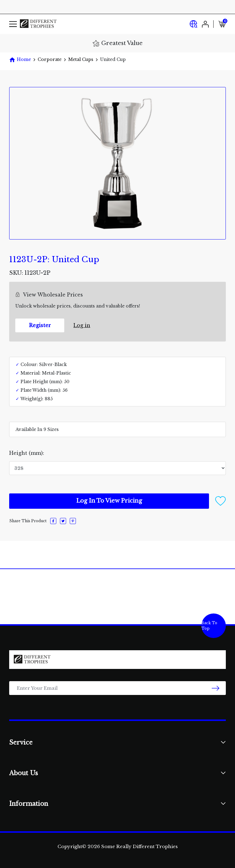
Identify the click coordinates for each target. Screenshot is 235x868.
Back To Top (209, 626)
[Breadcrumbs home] (20, 60)
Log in (82, 325)
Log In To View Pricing (109, 501)
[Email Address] (117, 688)
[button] (220, 500)
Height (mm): (27, 453)
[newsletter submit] (216, 688)
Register (40, 325)
